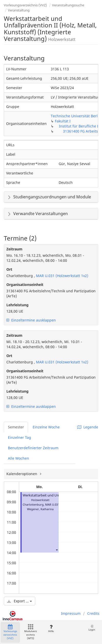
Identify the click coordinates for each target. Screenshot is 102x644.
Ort (9, 269)
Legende (88, 427)
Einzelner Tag (20, 437)
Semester (16, 427)
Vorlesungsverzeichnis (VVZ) (25, 5)
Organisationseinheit (25, 285)
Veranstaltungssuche (68, 5)
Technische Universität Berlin (76, 116)
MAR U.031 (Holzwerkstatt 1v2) (62, 276)
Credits (93, 613)
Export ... (20, 601)
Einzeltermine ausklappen (31, 320)
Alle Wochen (18, 458)
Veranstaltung (19, 10)
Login (92, 628)
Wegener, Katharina (40, 509)
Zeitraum (14, 249)
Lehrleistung (17, 305)
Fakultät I (63, 121)
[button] (57, 550)
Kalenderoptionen (22, 474)
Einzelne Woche (46, 427)
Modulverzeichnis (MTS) (31, 632)
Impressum (71, 613)
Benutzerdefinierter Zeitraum (33, 448)
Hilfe (51, 629)
